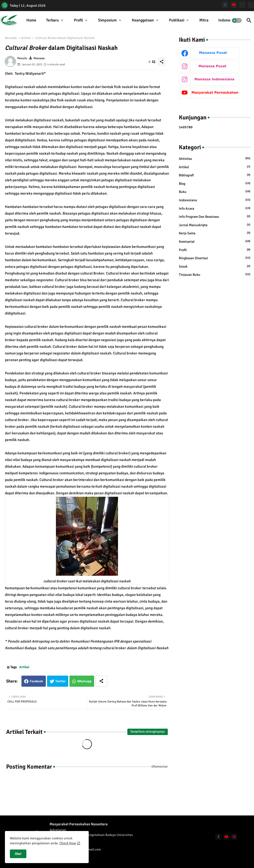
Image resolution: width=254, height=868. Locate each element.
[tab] (31, 20)
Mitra (204, 20)
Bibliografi (215, 175)
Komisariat (215, 241)
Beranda (11, 38)
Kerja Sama (215, 233)
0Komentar (160, 766)
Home (31, 20)
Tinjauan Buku (215, 275)
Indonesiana (229, 20)
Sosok (215, 266)
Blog (215, 184)
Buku (215, 192)
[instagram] (234, 837)
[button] (237, 20)
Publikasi (177, 20)
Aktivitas (215, 159)
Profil (78, 20)
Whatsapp (84, 681)
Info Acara (215, 208)
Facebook (36, 681)
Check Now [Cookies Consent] (68, 843)
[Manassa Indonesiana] (251, 5)
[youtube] (234, 5)
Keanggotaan (143, 20)
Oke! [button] (18, 854)
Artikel (26, 38)
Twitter (60, 681)
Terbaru (52, 20)
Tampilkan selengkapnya (148, 732)
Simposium (107, 20)
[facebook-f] (225, 5)
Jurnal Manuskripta (215, 225)
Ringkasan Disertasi (215, 258)
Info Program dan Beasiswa (215, 217)
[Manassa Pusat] (242, 5)
